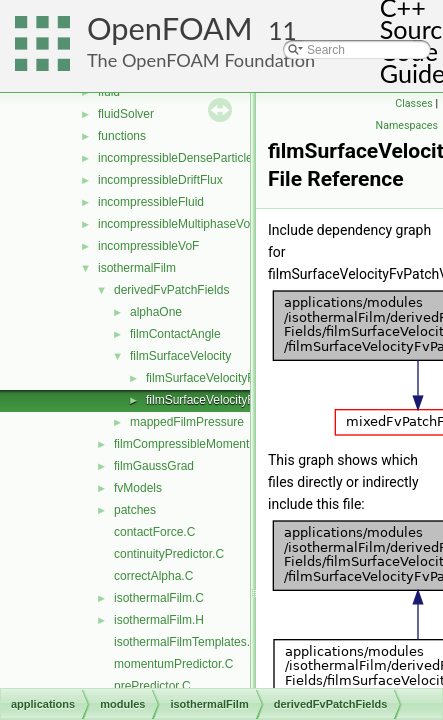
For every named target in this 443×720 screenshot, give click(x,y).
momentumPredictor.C (173, 664)
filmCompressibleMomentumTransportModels (235, 444)
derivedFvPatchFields (171, 290)
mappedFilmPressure (187, 422)
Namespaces (407, 125)
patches (135, 510)
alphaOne (156, 312)
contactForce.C (154, 532)
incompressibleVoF (148, 246)
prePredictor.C (152, 686)
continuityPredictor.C (169, 554)
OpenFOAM (170, 28)
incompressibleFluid (151, 202)
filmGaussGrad (154, 466)
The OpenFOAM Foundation (201, 60)
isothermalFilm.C (159, 598)
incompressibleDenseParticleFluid (188, 158)
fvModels (138, 488)
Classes (413, 103)
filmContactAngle (175, 334)
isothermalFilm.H (159, 620)
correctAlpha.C (153, 576)
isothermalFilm (137, 268)
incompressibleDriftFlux (160, 180)
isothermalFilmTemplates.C (186, 642)
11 (282, 30)
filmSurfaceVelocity (180, 356)
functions (122, 136)
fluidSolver (126, 114)
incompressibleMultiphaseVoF (177, 224)
